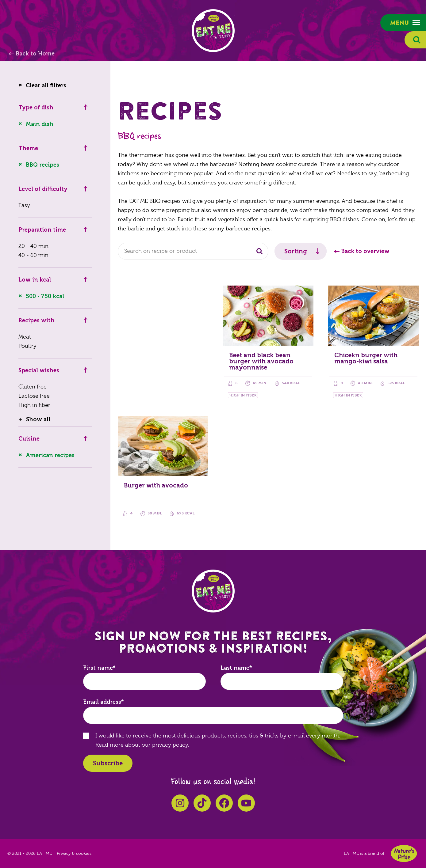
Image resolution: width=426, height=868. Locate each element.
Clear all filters (46, 85)
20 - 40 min (33, 246)
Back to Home (35, 54)
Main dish (40, 124)
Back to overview (365, 251)
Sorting (296, 251)
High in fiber (34, 405)
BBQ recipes (42, 165)
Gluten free (33, 387)
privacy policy (170, 745)
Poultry (27, 346)
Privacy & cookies (74, 854)
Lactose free (34, 396)
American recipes (50, 455)
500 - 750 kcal (45, 296)
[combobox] (193, 251)
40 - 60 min (33, 255)
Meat (25, 337)
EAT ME (213, 31)
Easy (24, 205)
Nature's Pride (404, 853)
